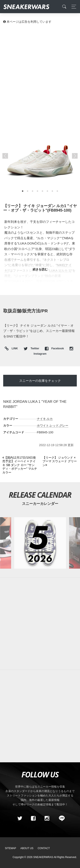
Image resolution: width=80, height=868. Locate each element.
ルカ (50, 419)
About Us (27, 848)
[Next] (60, 461)
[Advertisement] (40, 70)
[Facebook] (33, 818)
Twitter (32, 348)
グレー (64, 426)
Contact (44, 848)
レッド (54, 426)
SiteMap (11, 848)
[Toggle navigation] (73, 7)
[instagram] (47, 818)
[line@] (60, 818)
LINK (14, 349)
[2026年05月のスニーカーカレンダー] (40, 543)
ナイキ (41, 419)
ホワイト (43, 426)
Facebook (55, 348)
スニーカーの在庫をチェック (40, 381)
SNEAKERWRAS (43, 857)
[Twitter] (20, 818)
